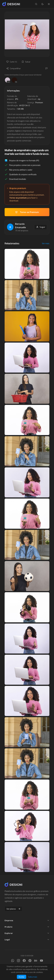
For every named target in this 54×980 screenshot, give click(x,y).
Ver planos (13, 909)
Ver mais (46, 243)
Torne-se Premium (27, 212)
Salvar (26, 62)
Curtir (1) (12, 62)
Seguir (41, 227)
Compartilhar (14, 68)
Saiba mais (33, 977)
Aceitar (22, 977)
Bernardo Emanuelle (20, 226)
